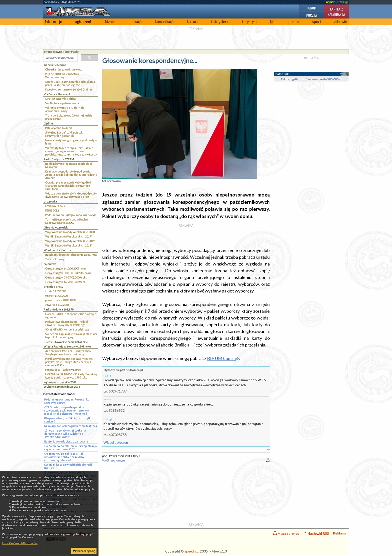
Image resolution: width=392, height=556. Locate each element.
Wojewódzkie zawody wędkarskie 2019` (70, 241)
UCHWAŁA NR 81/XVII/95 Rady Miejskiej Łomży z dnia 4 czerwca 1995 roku (71, 376)
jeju (273, 22)
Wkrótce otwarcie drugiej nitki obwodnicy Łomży (65, 109)
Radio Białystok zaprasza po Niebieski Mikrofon (69, 165)
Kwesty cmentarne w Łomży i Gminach (70, 89)
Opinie (48, 123)
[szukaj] (60, 58)
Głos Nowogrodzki (56, 227)
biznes (110, 22)
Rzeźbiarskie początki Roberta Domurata (71, 255)
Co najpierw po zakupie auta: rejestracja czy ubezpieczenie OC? (70, 447)
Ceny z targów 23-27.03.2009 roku (66, 277)
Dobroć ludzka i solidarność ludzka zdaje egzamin (71, 315)
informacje (53, 22)
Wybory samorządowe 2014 (62, 387)
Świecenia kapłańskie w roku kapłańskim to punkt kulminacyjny (71, 335)
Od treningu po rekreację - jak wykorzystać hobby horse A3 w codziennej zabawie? (64, 457)
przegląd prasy (53, 287)
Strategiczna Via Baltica (60, 99)
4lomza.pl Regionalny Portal (68, 536)
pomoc (294, 22)
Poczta (312, 15)
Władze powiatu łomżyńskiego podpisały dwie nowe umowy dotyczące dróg (71, 195)
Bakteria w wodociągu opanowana (66, 441)
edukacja (135, 22)
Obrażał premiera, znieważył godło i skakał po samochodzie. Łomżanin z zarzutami (68, 186)
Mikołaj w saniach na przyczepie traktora (71, 426)
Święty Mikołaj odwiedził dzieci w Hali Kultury (68, 466)
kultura (193, 22)
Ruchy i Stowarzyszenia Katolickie (66, 342)
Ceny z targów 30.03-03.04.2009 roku (68, 273)
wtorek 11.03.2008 (56, 296)
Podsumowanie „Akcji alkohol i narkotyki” (71, 215)
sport (317, 22)
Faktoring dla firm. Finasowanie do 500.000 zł (311, 79)
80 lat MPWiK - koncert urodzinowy (67, 329)
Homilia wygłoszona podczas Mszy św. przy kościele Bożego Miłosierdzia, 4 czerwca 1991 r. (69, 362)
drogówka (50, 201)
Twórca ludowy (55, 259)
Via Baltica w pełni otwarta (62, 103)
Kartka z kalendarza (336, 11)
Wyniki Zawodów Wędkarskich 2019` (68, 236)
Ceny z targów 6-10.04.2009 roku (65, 268)
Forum (311, 8)
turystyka (250, 22)
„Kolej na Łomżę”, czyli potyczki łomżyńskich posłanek (64, 134)
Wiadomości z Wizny (57, 250)
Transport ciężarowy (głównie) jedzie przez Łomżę (69, 117)
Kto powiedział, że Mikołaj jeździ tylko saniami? (68, 420)
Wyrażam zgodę (84, 551)
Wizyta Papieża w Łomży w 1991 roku (67, 346)
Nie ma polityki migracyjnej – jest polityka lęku (71, 142)
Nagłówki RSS (316, 533)
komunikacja (165, 22)
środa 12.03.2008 (56, 291)
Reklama (340, 533)
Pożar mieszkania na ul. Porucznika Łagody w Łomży (67, 401)
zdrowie (340, 22)
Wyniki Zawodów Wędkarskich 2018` (68, 245)
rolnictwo (50, 264)
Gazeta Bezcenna (55, 65)
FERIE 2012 (52, 210)
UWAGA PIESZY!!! (57, 206)
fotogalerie (220, 22)
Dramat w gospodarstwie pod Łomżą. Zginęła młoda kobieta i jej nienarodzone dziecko (71, 175)
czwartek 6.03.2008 (57, 305)
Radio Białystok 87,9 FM (59, 159)
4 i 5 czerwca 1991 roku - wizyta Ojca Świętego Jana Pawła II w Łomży (68, 352)
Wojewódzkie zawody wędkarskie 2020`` (71, 232)
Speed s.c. (192, 551)
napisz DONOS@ (337, 2)
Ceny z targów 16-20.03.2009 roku (66, 282)
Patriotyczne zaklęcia (59, 128)
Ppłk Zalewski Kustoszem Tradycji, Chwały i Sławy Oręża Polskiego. (67, 323)
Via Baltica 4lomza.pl (57, 94)
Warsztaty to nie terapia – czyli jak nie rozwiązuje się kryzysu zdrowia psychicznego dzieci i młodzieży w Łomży (71, 151)
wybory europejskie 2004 (60, 382)
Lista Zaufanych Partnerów (20, 543)
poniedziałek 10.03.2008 (60, 300)
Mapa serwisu (286, 533)
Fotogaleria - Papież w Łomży (63, 370)
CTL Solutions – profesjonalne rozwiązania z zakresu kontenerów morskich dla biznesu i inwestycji (66, 410)
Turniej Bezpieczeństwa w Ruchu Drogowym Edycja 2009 (66, 221)
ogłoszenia (84, 22)
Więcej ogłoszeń (116, 442)
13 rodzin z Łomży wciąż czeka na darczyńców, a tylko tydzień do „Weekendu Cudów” (65, 434)
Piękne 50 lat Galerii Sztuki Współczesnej (62, 75)
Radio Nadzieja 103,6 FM (59, 309)
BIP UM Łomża (221, 358)
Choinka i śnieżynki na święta (64, 69)
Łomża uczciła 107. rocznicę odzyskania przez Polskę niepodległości (70, 83)
